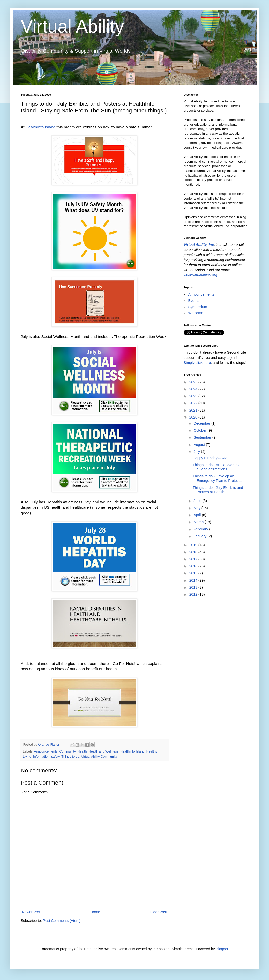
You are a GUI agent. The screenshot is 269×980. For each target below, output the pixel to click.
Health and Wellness (104, 751)
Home (95, 912)
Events (194, 301)
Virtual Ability (72, 26)
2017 (194, 559)
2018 (194, 552)
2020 (194, 417)
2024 (194, 389)
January (200, 536)
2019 (194, 545)
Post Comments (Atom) (62, 921)
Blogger (222, 949)
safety (55, 757)
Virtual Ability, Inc (199, 245)
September (203, 437)
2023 (194, 396)
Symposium (198, 307)
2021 (194, 410)
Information (41, 757)
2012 (194, 594)
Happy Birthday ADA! (210, 458)
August (200, 445)
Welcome (196, 313)
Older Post (158, 912)
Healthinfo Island (132, 751)
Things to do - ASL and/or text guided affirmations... (217, 467)
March (199, 522)
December (202, 423)
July (197, 452)
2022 (194, 403)
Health (82, 751)
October (200, 430)
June (198, 501)
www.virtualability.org (200, 275)
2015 (194, 573)
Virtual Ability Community (99, 757)
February (201, 529)
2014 (194, 580)
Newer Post (31, 912)
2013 (194, 587)
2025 (194, 382)
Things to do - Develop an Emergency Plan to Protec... (217, 478)
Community (67, 751)
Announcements (46, 751)
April (198, 515)
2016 (194, 566)
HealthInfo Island (41, 127)
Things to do (70, 757)
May (197, 508)
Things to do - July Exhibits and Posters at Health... (218, 490)
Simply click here (197, 363)
